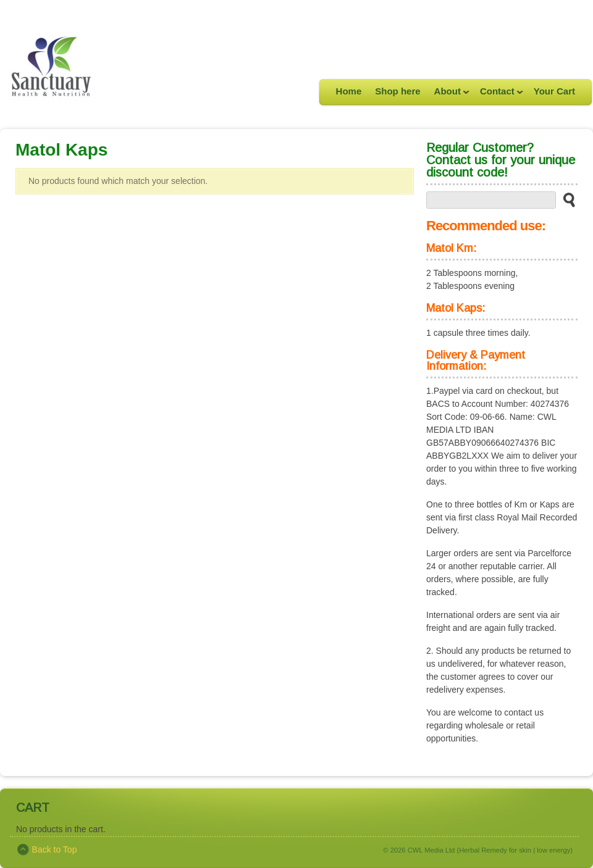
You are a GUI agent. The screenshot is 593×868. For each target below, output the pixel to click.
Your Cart (554, 91)
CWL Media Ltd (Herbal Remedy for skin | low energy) (490, 850)
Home (349, 91)
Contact (498, 95)
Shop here (397, 91)
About (448, 95)
